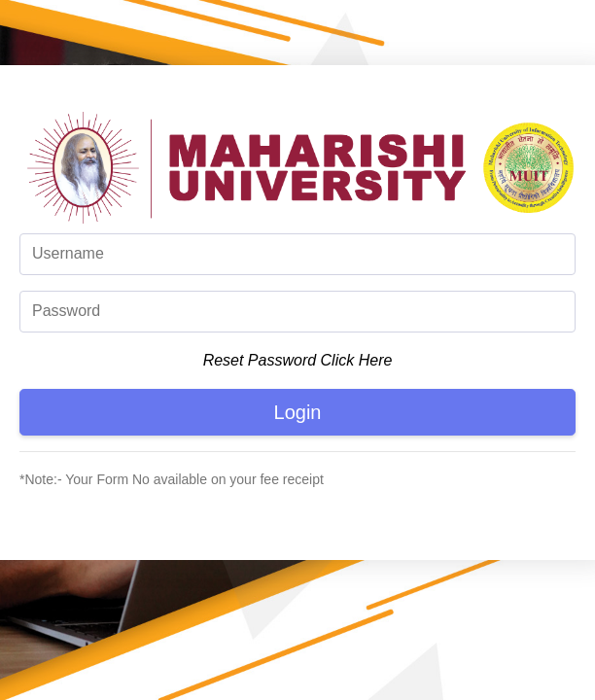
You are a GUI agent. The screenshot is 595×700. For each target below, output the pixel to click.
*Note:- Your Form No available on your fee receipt (172, 479)
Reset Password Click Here (298, 360)
